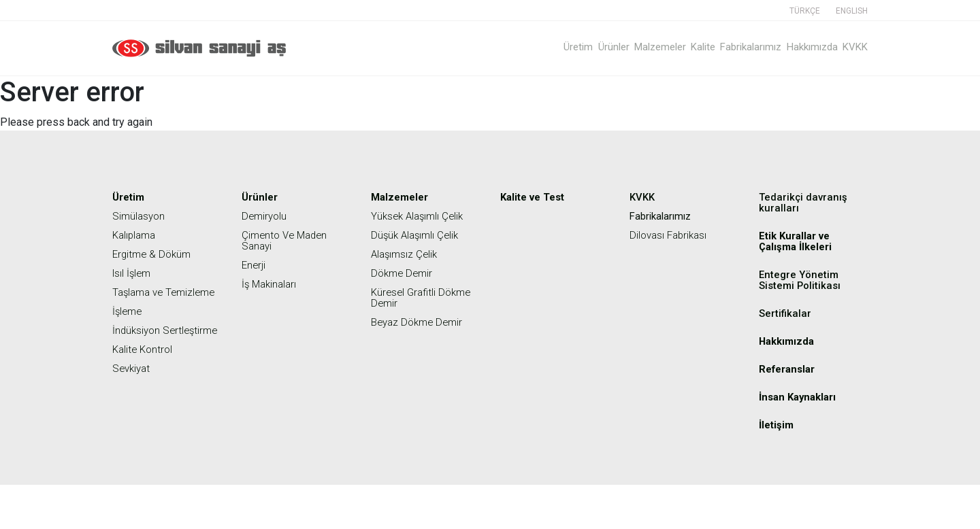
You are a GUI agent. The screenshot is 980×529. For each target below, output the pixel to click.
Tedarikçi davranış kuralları (804, 202)
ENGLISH (852, 11)
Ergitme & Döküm (154, 254)
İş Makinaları (271, 284)
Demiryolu (265, 216)
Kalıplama (136, 235)
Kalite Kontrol (144, 371)
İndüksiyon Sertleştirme (141, 346)
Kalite (680, 47)
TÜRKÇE (805, 11)
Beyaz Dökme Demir (420, 322)
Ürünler (574, 47)
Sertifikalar (786, 313)
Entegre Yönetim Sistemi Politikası (802, 280)
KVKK (855, 47)
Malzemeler (629, 47)
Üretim (532, 47)
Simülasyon (140, 216)
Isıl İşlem (133, 273)
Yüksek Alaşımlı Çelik (420, 216)
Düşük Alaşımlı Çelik (417, 235)
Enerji (254, 265)
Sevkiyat (133, 390)
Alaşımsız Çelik (406, 254)
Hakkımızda (804, 47)
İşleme (128, 322)
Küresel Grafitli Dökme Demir (424, 297)
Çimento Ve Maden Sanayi (287, 240)
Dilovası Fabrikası (671, 235)
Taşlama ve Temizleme (140, 297)
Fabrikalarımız (736, 47)
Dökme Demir (404, 273)
